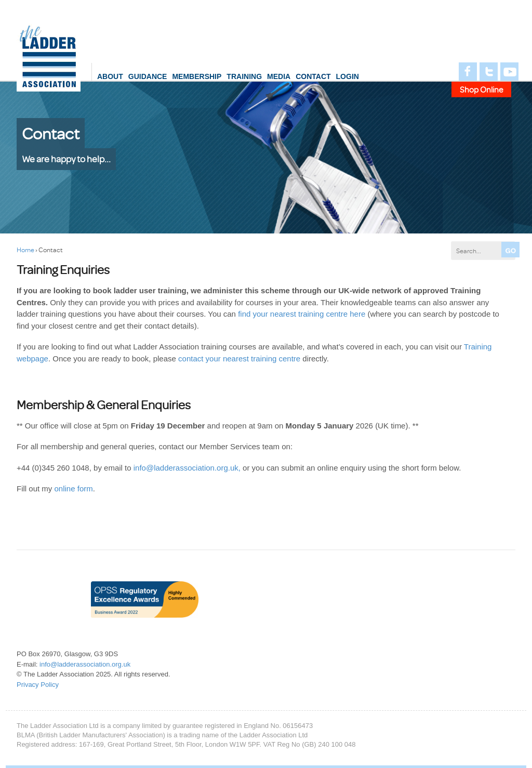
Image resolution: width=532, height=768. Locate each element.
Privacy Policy (38, 685)
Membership (197, 76)
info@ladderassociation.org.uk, (187, 468)
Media (279, 76)
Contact (313, 76)
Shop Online (482, 89)
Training (244, 76)
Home (25, 250)
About (110, 76)
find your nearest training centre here (302, 314)
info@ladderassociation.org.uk (85, 664)
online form (74, 489)
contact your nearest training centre (239, 359)
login (348, 76)
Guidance (148, 76)
